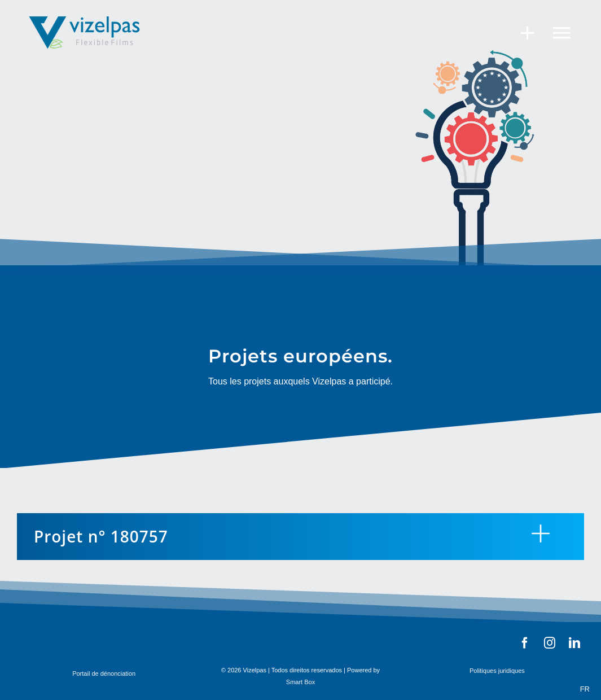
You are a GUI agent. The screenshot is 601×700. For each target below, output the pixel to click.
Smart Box (300, 682)
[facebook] (525, 643)
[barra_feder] (212, 639)
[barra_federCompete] (76, 638)
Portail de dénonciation (104, 673)
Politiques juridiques (497, 671)
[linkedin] (574, 643)
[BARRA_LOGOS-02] (365, 639)
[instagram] (550, 643)
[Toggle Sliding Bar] (522, 32)
